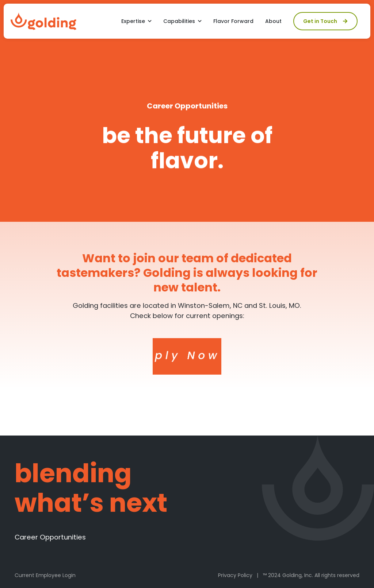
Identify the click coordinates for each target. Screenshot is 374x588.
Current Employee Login (45, 575)
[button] (136, 21)
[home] (43, 21)
